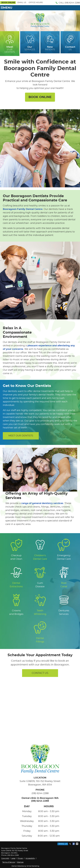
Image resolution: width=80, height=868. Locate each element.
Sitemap (20, 862)
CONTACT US (40, 673)
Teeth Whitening (40, 604)
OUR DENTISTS (10, 43)
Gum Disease (40, 577)
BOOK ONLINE (8, 3)
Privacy (20, 858)
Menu (6, 8)
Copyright (5, 858)
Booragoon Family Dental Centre (23, 209)
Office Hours (36, 3)
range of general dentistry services (42, 503)
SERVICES (30, 42)
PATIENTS (50, 42)
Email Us (22, 3)
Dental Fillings (40, 632)
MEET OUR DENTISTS (21, 436)
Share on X (70, 844)
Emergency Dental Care (64, 549)
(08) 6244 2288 (72, 3)
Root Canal (64, 577)
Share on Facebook (74, 844)
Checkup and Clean (16, 549)
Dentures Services (64, 604)
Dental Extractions (16, 577)
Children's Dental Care (40, 549)
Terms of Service (9, 862)
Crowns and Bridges (16, 604)
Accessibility (30, 858)
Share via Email (77, 844)
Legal (13, 858)
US (70, 42)
